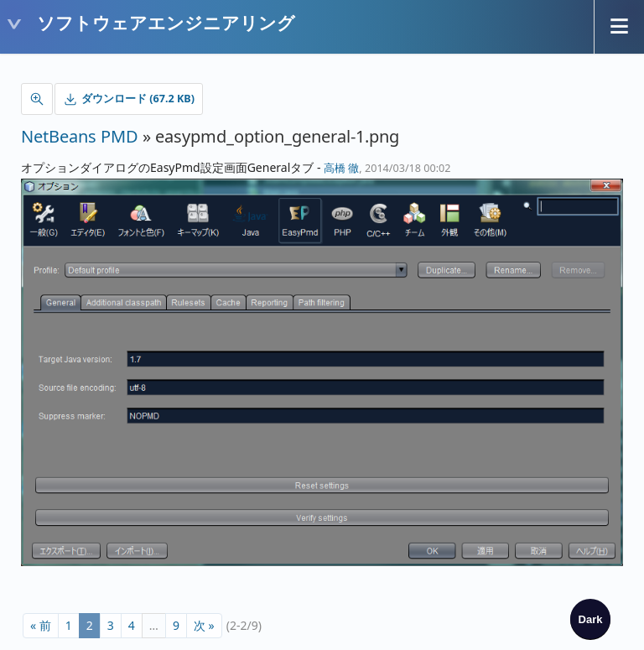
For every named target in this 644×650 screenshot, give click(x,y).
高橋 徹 (341, 168)
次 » (204, 625)
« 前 (41, 625)
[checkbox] (590, 619)
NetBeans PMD (80, 136)
